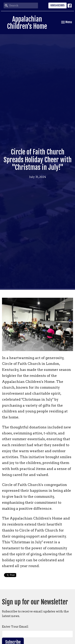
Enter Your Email (15, 627)
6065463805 (57, 5)
